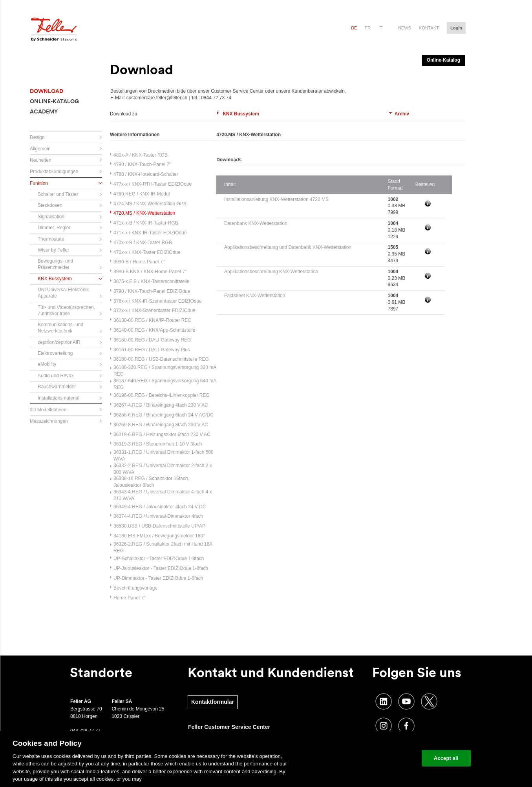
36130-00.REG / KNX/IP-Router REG (153, 320)
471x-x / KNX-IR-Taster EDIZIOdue (150, 233)
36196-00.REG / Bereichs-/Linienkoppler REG (162, 395)
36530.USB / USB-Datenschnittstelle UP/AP (159, 526)
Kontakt (429, 28)
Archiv (402, 114)
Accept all (446, 758)
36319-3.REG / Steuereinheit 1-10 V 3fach (158, 444)
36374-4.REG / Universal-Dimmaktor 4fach (158, 516)
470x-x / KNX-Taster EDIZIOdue (147, 252)
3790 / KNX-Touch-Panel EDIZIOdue (152, 291)
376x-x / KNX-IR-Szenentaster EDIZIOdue (158, 301)
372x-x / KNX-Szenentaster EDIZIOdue (154, 310)
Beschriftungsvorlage (135, 588)
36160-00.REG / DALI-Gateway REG (152, 340)
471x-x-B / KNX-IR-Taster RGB (146, 223)
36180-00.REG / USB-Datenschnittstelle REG (161, 359)
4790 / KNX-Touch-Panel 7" (142, 164)
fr (368, 28)
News (405, 28)
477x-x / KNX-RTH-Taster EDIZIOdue (153, 184)
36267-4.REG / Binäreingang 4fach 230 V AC (161, 405)
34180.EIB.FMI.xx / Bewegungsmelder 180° (159, 536)
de (354, 28)
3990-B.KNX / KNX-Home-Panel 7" (150, 272)
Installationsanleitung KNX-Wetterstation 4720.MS (276, 199)
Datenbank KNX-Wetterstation (256, 223)
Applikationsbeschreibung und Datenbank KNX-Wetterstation (288, 247)
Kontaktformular (213, 702)
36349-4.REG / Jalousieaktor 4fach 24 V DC (160, 507)
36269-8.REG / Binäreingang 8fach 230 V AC (161, 425)
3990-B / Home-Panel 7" (139, 262)
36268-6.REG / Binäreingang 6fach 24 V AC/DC (164, 415)
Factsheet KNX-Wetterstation (255, 296)
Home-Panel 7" (129, 598)
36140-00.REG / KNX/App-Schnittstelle (154, 330)
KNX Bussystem (241, 114)
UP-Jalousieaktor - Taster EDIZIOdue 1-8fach (161, 568)
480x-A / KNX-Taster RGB (141, 155)
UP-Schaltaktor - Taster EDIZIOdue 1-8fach (159, 559)
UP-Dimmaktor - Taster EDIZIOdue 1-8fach (158, 578)
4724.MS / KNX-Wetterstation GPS (150, 204)
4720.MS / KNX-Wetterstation (144, 213)
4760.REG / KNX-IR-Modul (142, 194)
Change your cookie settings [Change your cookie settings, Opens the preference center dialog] (379, 758)
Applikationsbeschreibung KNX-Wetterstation (271, 272)
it (380, 28)
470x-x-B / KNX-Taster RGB (143, 243)
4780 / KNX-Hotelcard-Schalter (146, 174)
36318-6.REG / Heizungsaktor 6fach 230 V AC (162, 435)
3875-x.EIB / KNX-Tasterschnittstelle (151, 281)
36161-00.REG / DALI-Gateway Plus (152, 350)
